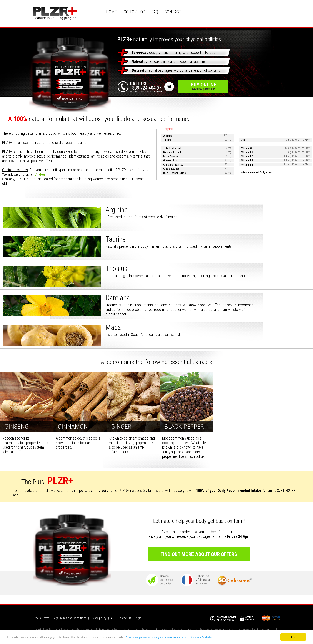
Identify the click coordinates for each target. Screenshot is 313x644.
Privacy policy (98, 618)
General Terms (41, 618)
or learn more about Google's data (186, 638)
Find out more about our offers (199, 554)
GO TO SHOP (134, 12)
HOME (112, 12)
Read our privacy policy (142, 638)
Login (138, 618)
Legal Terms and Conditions (70, 618)
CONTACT (173, 12)
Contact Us (125, 618)
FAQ (155, 12)
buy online (204, 86)
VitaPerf (40, 174)
